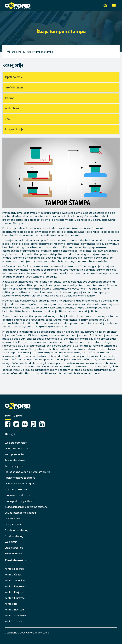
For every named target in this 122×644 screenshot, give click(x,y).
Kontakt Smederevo (16, 615)
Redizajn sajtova (14, 466)
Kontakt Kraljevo (14, 592)
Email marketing (14, 536)
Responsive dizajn (15, 460)
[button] (105, 6)
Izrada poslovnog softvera (20, 501)
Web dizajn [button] (12, 108)
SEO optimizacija (14, 454)
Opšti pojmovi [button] (14, 77)
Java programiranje (16, 489)
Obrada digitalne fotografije (21, 484)
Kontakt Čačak (13, 575)
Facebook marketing (17, 530)
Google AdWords (14, 524)
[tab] (61, 77)
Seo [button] (7, 119)
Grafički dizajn (13, 519)
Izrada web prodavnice (18, 495)
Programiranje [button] (14, 129)
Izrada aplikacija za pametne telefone (26, 507)
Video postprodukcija (17, 449)
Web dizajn (11, 542)
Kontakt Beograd (14, 569)
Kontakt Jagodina (15, 580)
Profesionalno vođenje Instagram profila (27, 472)
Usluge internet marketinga (20, 513)
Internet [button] (10, 98)
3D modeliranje (13, 554)
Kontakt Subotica (15, 621)
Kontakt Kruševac (15, 598)
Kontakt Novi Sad (14, 610)
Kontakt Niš (11, 604)
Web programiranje (16, 443)
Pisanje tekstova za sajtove (20, 478)
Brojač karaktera (14, 548)
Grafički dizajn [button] (14, 88)
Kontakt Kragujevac (16, 586)
